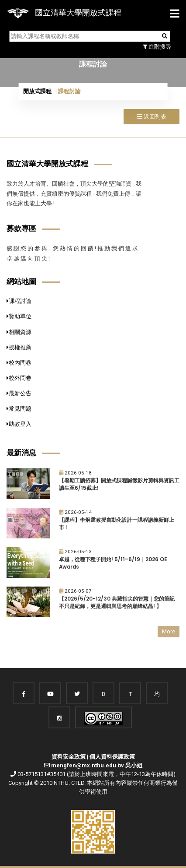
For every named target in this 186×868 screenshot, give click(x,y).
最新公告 (19, 393)
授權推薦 (19, 347)
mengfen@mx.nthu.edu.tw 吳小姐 (97, 765)
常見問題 (19, 409)
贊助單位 (19, 316)
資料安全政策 (69, 757)
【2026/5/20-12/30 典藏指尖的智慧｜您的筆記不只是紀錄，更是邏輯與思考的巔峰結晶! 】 (117, 603)
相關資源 (19, 332)
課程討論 (19, 301)
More (169, 631)
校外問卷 (19, 378)
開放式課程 (37, 91)
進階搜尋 (157, 47)
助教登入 (19, 424)
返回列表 (152, 117)
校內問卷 (19, 363)
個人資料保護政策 (112, 757)
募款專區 (21, 228)
